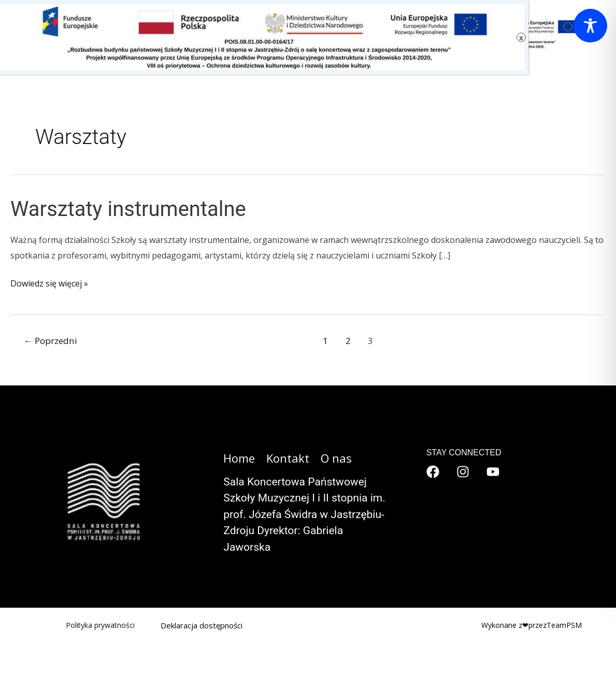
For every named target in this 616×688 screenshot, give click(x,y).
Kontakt (288, 458)
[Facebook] (433, 472)
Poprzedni (51, 341)
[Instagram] (463, 472)
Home (239, 458)
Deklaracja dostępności (202, 625)
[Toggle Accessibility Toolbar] (590, 26)
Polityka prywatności (100, 625)
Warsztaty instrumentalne (128, 209)
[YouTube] (493, 472)
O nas (336, 458)
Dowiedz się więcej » (49, 284)
